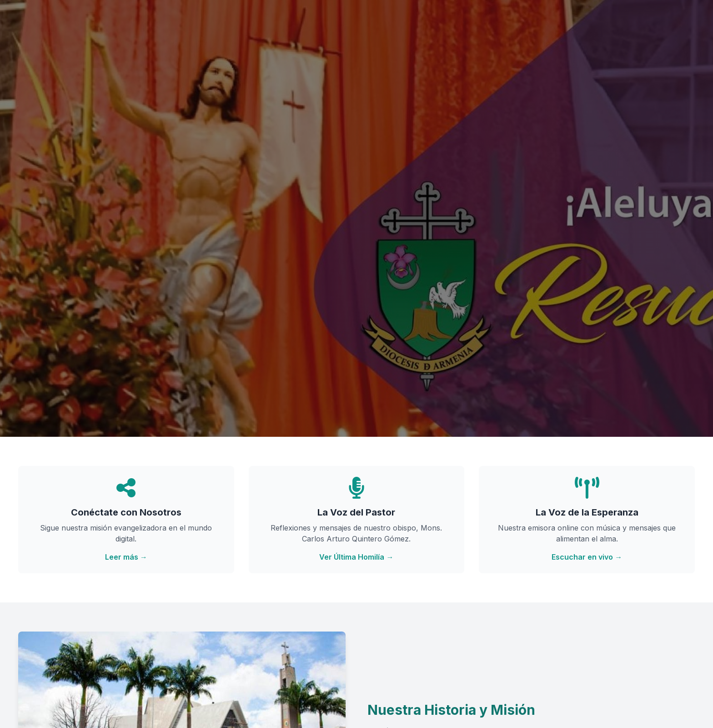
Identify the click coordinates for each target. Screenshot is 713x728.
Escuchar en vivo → (587, 557)
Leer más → (126, 557)
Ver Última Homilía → (356, 557)
